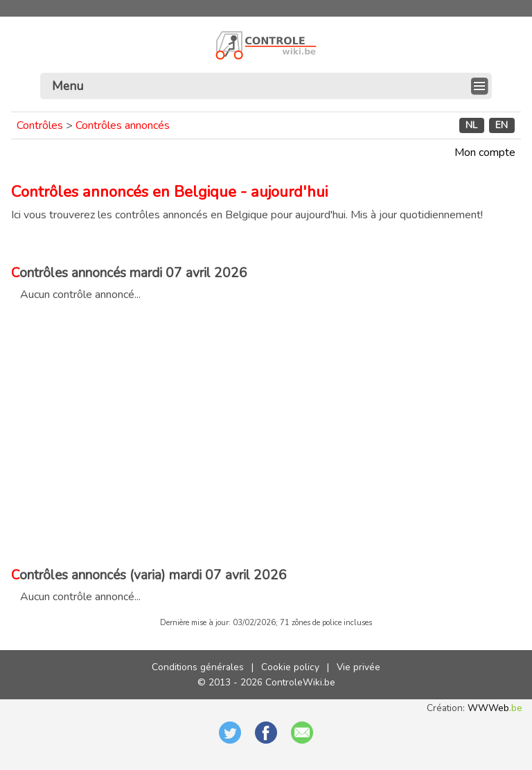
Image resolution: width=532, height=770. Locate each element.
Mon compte (485, 152)
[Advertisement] (266, 436)
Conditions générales (198, 667)
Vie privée (358, 667)
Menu (68, 86)
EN (502, 126)
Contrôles (40, 125)
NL (471, 126)
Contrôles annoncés (123, 125)
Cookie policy (290, 667)
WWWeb (495, 708)
